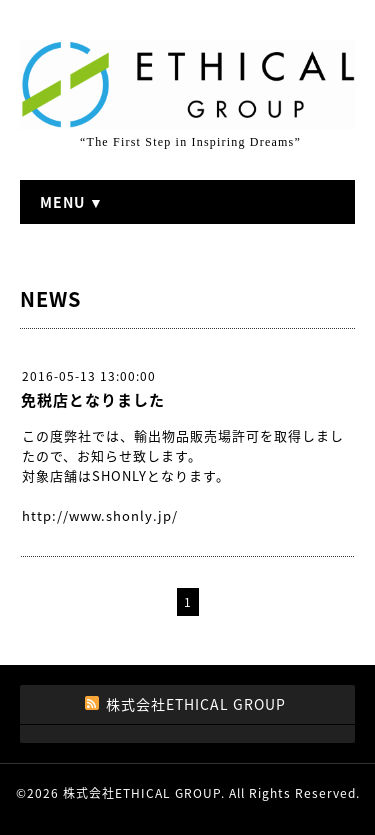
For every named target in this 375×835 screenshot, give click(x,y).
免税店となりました (93, 400)
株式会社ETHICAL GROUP (142, 793)
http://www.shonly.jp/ (100, 515)
